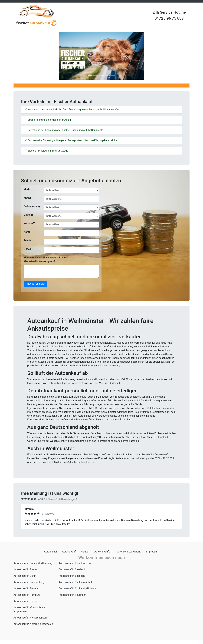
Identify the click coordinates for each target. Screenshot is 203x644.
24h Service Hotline (169, 12)
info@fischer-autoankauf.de (79, 462)
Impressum (153, 552)
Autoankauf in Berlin (25, 576)
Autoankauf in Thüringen (72, 595)
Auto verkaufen (103, 552)
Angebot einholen (36, 284)
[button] (27, 56)
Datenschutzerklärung (129, 552)
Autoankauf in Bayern (26, 569)
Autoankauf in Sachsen (72, 576)
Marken (85, 552)
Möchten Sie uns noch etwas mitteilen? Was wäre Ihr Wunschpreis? (46, 259)
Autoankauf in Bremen (26, 588)
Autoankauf (51, 552)
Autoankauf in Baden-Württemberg (33, 563)
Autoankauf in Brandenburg (29, 582)
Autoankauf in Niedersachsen (30, 618)
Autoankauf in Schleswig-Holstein (78, 588)
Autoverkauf (69, 552)
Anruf (127, 458)
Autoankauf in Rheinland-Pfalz (76, 563)
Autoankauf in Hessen (26, 601)
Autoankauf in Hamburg (27, 595)
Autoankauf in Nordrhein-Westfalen (33, 624)
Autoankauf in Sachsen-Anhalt (76, 582)
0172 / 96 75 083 (169, 18)
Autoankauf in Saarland (72, 569)
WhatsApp (142, 458)
